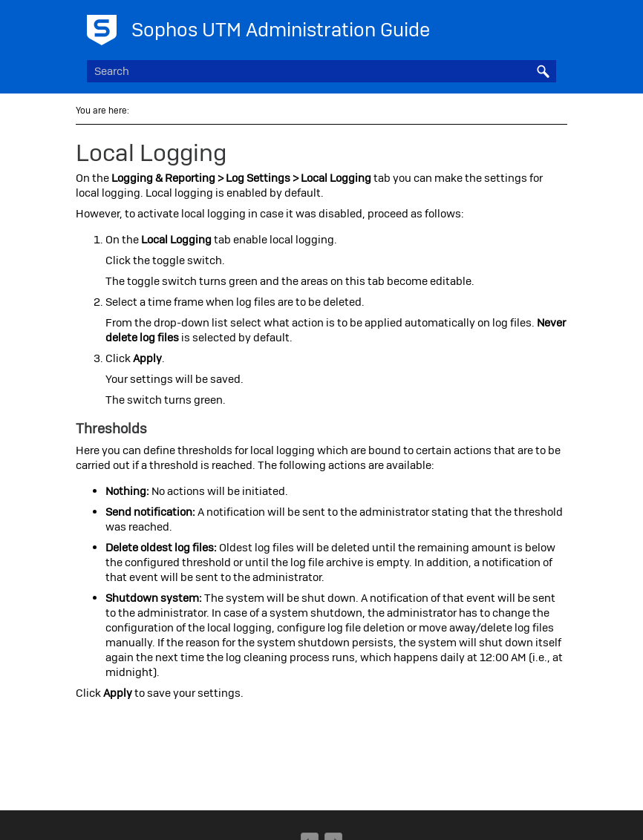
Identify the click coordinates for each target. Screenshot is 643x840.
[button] (543, 71)
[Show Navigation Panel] (548, 26)
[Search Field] (322, 71)
